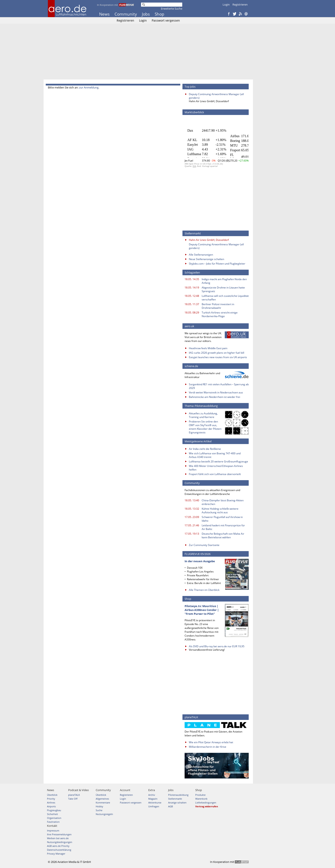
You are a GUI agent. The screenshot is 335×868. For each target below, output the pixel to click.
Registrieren (240, 4)
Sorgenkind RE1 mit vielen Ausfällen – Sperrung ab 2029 (219, 386)
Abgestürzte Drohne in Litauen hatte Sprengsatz (223, 289)
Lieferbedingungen (206, 803)
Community (126, 14)
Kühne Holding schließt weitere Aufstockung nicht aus (220, 511)
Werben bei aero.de (58, 838)
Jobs (146, 14)
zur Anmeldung (89, 87)
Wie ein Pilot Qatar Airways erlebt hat (211, 742)
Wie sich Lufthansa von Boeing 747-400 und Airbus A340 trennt (215, 455)
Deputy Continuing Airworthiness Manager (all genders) (216, 96)
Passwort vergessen (166, 20)
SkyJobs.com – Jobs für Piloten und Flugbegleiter (217, 264)
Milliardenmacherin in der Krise (208, 747)
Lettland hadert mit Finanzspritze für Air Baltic (223, 527)
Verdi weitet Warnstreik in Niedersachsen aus (216, 392)
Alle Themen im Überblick (204, 590)
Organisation (54, 818)
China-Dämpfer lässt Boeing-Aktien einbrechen (223, 502)
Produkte (200, 795)
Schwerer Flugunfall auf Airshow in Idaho (222, 519)
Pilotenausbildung (178, 795)
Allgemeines (102, 799)
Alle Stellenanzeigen (201, 255)
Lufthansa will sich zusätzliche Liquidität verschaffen (225, 298)
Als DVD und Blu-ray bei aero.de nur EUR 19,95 (217, 646)
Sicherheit (52, 814)
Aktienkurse (155, 803)
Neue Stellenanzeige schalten (206, 259)
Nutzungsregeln (104, 814)
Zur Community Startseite (204, 545)
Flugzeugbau (54, 810)
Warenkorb (201, 799)
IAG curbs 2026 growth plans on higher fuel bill (217, 353)
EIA (194, 166)
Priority (51, 799)
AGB (170, 806)
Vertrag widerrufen (207, 806)
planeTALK (74, 795)
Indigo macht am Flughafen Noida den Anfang (224, 281)
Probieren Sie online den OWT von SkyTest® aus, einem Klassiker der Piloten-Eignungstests (205, 427)
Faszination (53, 822)
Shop (159, 14)
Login (226, 4)
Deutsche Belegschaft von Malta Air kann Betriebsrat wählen (223, 536)
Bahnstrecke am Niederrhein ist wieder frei (215, 397)
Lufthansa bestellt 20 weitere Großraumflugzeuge (218, 461)
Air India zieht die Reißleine (205, 449)
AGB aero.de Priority (58, 846)
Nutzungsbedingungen (60, 842)
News (104, 14)
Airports (51, 806)
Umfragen (154, 806)
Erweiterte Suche (172, 9)
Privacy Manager (56, 854)
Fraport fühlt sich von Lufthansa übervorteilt (215, 474)
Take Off (73, 799)
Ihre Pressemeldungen (59, 834)
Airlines (51, 803)
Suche (99, 810)
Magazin (153, 799)
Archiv (152, 795)
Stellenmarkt (175, 799)
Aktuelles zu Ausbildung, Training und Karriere (203, 415)
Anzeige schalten (177, 803)
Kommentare (103, 803)
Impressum (53, 830)
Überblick (52, 795)
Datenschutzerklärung (59, 850)
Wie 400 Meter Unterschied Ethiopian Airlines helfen (216, 468)
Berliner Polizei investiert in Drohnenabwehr (218, 306)
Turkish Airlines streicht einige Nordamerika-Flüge (220, 314)
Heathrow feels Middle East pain (208, 348)
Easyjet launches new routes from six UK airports (218, 357)
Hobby (99, 806)
